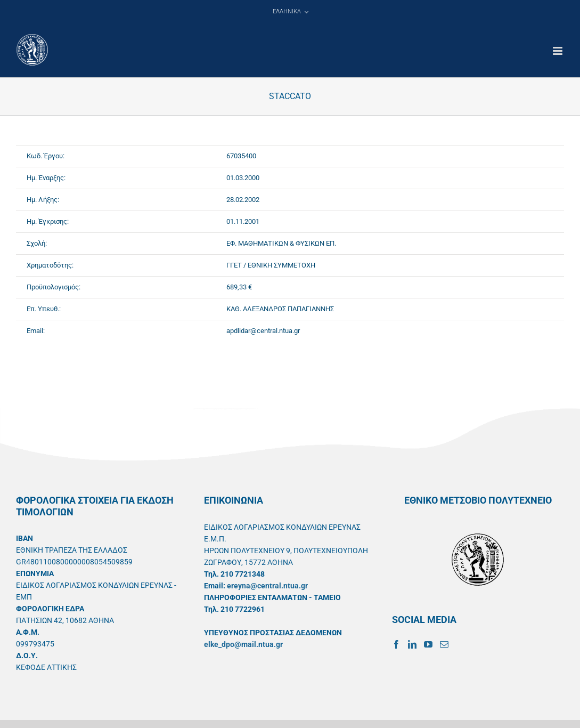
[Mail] (444, 644)
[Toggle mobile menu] (558, 51)
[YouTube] (428, 644)
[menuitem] (290, 12)
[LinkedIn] (412, 644)
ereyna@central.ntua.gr (267, 586)
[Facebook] (396, 644)
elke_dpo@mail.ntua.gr (243, 644)
